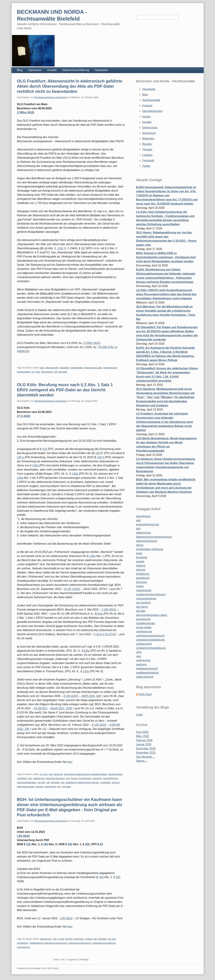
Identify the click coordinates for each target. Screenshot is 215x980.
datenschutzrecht (147, 541)
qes (63, 782)
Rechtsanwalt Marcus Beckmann (51, 97)
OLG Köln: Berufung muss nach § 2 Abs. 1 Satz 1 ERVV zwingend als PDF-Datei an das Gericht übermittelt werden (65, 390)
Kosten (147, 117)
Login (139, 715)
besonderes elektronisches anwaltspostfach (86, 774)
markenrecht (144, 590)
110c (60, 248)
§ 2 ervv (44, 774)
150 (46, 844)
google (140, 562)
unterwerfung (24, 947)
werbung (141, 664)
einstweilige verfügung (150, 549)
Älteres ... (142, 761)
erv (33, 372)
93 (101, 844)
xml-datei (66, 787)
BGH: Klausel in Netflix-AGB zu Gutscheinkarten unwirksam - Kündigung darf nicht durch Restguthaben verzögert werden (166, 257)
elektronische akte (93, 368)
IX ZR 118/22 (72, 589)
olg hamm (142, 607)
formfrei (69, 939)
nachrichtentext (111, 778)
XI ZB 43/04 (71, 696)
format (74, 778)
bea (51, 774)
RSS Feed (145, 694)
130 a (20, 457)
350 (87, 844)
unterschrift (50, 787)
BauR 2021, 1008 (61, 708)
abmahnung (46, 939)
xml (59, 787)
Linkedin (147, 155)
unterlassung (144, 632)
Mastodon (148, 139)
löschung (142, 582)
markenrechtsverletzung (151, 594)
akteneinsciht (52, 368)
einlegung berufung (55, 778)
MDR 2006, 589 (91, 696)
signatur (40, 787)
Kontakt (52, 70)
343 (70, 844)
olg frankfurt (47, 372)
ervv (68, 778)
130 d (100, 457)
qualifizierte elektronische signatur (82, 782)
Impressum (35, 70)
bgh (30, 778)
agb (138, 520)
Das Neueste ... (146, 757)
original (89, 939)
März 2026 (143, 736)
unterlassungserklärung (104, 943)
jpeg (38, 372)
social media (144, 627)
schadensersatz (146, 623)
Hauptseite (101, 70)
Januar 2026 (144, 744)
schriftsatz (105, 782)
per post (112, 939)
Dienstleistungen (152, 111)
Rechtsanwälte (151, 100)
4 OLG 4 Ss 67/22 (105, 634)
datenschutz (143, 533)
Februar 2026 (144, 740)
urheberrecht (144, 644)
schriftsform (23, 943)
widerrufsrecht (145, 677)
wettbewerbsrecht (147, 669)
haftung (141, 566)
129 (98, 453)
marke (140, 586)
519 (45, 449)
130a (35, 465)
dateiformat (39, 778)
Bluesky (147, 144)
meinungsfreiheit (146, 599)
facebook (142, 557)
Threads (147, 149)
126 (28, 844)
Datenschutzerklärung (76, 70)
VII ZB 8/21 (40, 708)
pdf (56, 372)
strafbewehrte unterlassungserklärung (48, 943)
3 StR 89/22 (109, 610)
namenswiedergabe (27, 782)
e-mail (61, 939)
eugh (139, 553)
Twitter (146, 166)
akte (42, 368)
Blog (20, 70)
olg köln (41, 782)
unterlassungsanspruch (80, 943)
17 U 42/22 (24, 416)
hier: (70, 762)
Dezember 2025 (146, 749)
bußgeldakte (77, 368)
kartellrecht (143, 578)
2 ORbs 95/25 (26, 112)
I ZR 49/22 (23, 836)
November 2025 (146, 753)
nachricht (97, 778)
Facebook (148, 160)
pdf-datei (63, 372)
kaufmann (79, 939)
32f (83, 248)
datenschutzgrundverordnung (154, 537)
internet (141, 570)
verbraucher (143, 660)
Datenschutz (150, 128)
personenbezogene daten (152, 615)
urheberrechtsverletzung (151, 648)
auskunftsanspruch (148, 524)
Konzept (147, 106)
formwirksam (85, 778)
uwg (139, 656)
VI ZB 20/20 (99, 725)
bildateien (65, 368)
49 (46, 248)
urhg (139, 652)
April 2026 (142, 732)
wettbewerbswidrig (147, 673)
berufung (58, 774)
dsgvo (140, 545)
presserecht (143, 619)
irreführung (143, 574)
